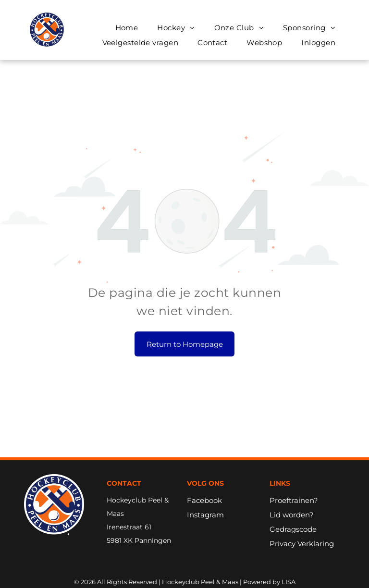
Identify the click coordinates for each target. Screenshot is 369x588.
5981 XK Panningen (139, 540)
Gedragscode (293, 529)
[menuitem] (127, 28)
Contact (124, 483)
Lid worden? (292, 515)
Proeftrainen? (294, 500)
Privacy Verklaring (302, 544)
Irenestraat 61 (129, 527)
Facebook (204, 500)
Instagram (205, 515)
